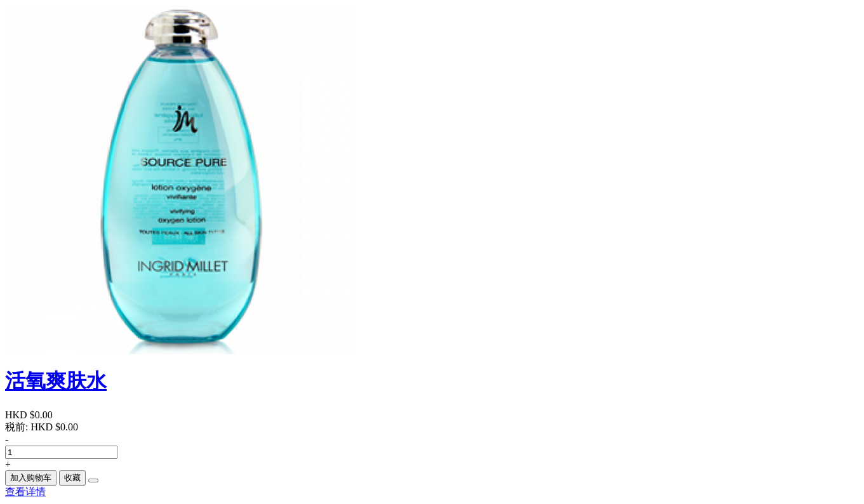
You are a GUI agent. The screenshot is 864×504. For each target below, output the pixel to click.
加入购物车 (31, 478)
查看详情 (25, 492)
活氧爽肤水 (56, 381)
